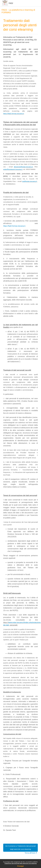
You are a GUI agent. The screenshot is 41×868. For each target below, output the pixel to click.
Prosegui (20, 866)
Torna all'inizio (31, 853)
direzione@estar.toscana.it (23, 167)
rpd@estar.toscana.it (30, 181)
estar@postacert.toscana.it (13, 169)
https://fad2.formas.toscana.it (14, 114)
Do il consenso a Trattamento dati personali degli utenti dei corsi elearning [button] (20, 848)
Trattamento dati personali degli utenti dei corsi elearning (20, 863)
